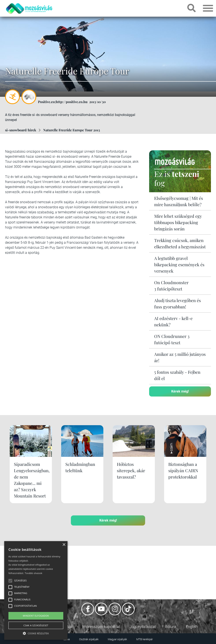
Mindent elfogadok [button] (36, 616)
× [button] (64, 545)
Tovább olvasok (33, 573)
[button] (36, 633)
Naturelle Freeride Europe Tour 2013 (72, 130)
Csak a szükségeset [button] (36, 625)
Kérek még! (180, 391)
